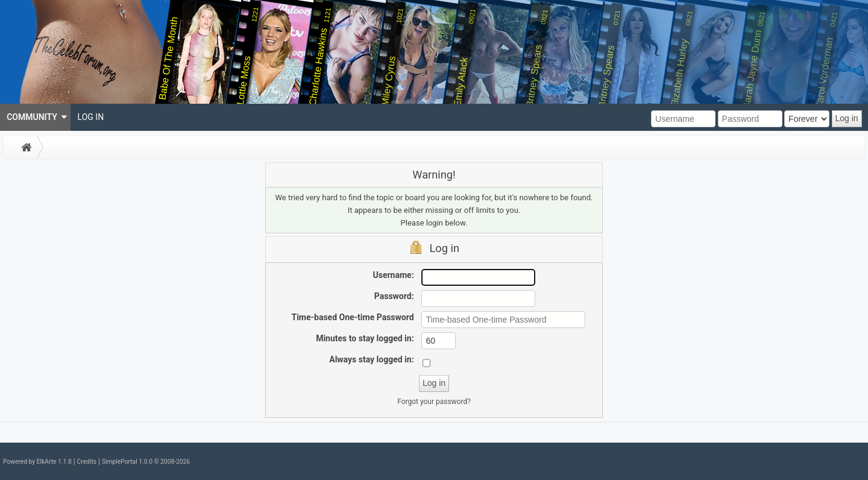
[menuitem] (35, 117)
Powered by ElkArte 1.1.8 (37, 462)
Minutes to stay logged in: (365, 338)
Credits (87, 462)
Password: (394, 296)
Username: (394, 275)
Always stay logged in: (371, 359)
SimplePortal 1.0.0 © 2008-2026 (146, 462)
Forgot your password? (434, 402)
